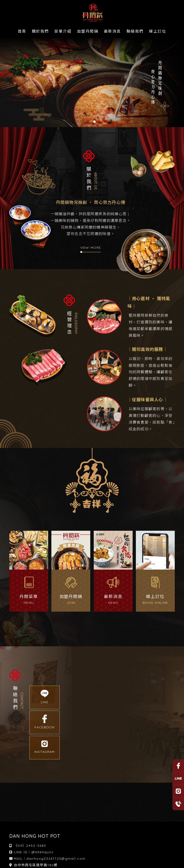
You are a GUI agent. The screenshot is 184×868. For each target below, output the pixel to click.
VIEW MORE (91, 248)
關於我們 (41, 31)
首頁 (22, 31)
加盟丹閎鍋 (88, 31)
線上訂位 (158, 31)
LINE (45, 697)
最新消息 (112, 31)
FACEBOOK (45, 722)
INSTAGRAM (45, 747)
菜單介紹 (63, 31)
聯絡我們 (135, 31)
